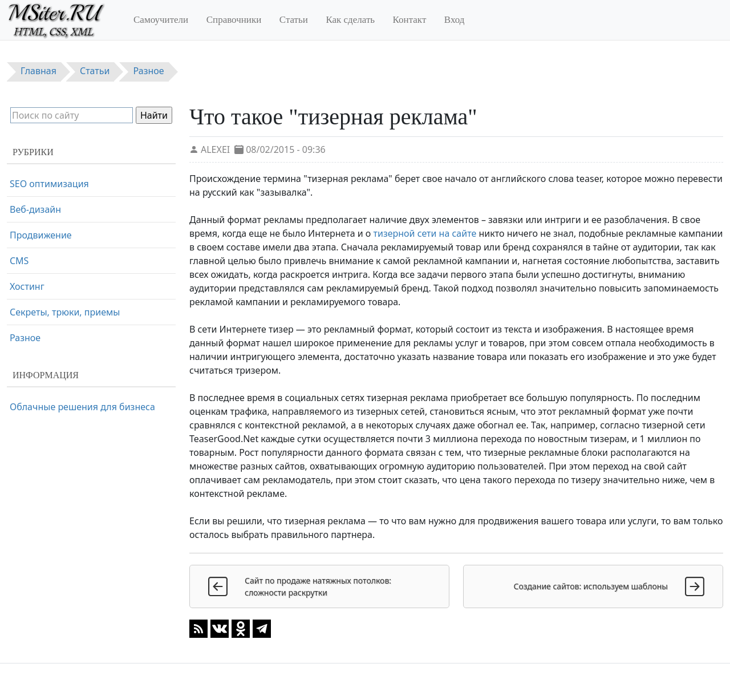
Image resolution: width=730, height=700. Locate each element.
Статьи (294, 20)
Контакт (410, 20)
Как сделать (350, 20)
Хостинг (27, 286)
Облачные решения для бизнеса (82, 407)
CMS (19, 261)
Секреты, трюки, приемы (65, 312)
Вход (455, 20)
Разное (25, 338)
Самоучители (161, 20)
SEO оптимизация (49, 184)
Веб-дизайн (35, 209)
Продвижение (41, 235)
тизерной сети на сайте (425, 233)
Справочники (234, 20)
